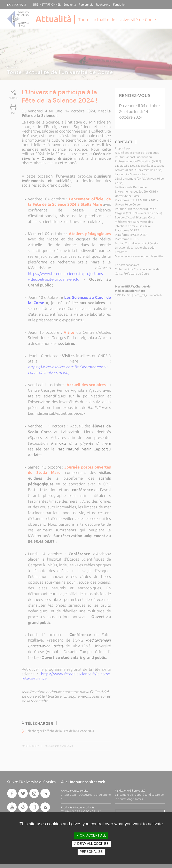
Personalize (91, 852)
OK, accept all (91, 835)
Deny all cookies (91, 844)
